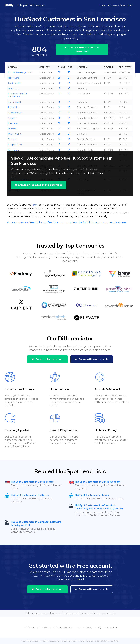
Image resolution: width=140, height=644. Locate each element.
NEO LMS (13, 88)
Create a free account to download (82, 49)
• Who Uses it (32, 628)
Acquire (12, 118)
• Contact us (110, 628)
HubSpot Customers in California (30, 495)
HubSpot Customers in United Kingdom (98, 482)
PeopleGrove (15, 144)
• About (47, 628)
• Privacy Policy (84, 628)
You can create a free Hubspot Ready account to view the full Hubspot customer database (66, 222)
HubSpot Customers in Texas (92, 495)
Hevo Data (14, 78)
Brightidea (13, 150)
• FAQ (98, 628)
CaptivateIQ (14, 83)
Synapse (12, 139)
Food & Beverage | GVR (20, 72)
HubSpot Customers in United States (32, 482)
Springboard (14, 102)
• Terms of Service (63, 628)
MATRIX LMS (15, 134)
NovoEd (12, 129)
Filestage (13, 123)
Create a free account (120, 5)
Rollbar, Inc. (14, 107)
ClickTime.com (16, 113)
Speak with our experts (92, 359)
